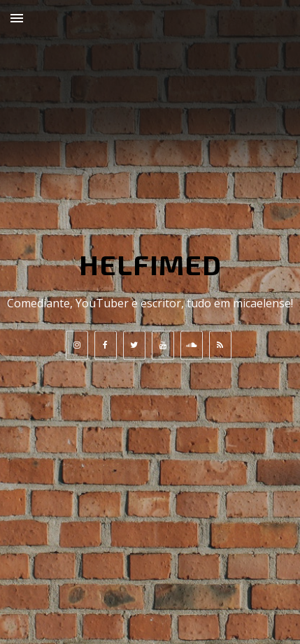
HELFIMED (150, 264)
